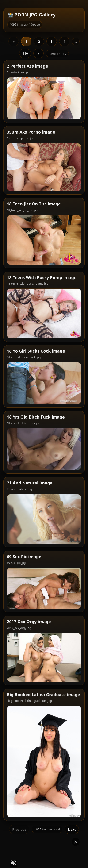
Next (72, 815)
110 (25, 39)
